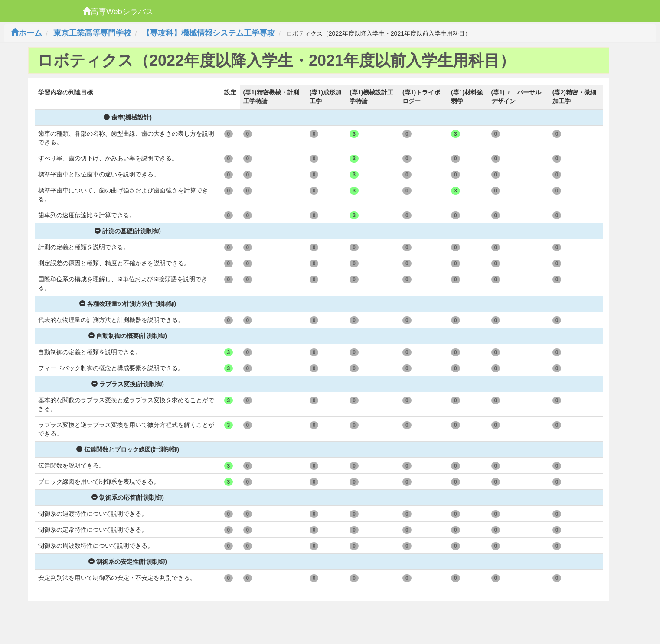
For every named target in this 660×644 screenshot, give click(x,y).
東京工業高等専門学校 (92, 33)
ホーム (26, 33)
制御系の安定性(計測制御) (128, 562)
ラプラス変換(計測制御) (128, 384)
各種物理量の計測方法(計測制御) (128, 304)
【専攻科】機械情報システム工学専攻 (209, 33)
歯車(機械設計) (128, 117)
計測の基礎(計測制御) (128, 231)
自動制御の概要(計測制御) (128, 336)
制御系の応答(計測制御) (128, 498)
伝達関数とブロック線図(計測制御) (128, 449)
